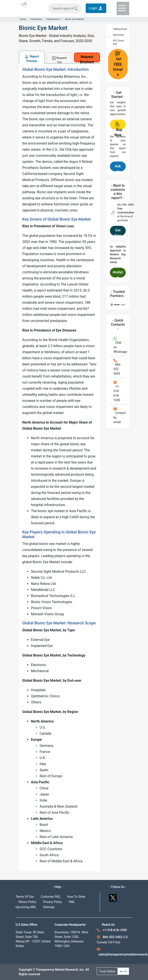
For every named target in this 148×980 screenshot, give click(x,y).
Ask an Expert (119, 168)
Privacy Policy (53, 902)
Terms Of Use (25, 897)
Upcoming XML (26, 907)
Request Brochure (87, 59)
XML (72, 902)
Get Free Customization (118, 232)
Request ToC (59, 60)
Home (23, 19)
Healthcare (36, 19)
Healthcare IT (54, 19)
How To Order (76, 897)
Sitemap (49, 907)
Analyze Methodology (118, 274)
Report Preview (32, 59)
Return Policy (27, 902)
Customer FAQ (51, 897)
